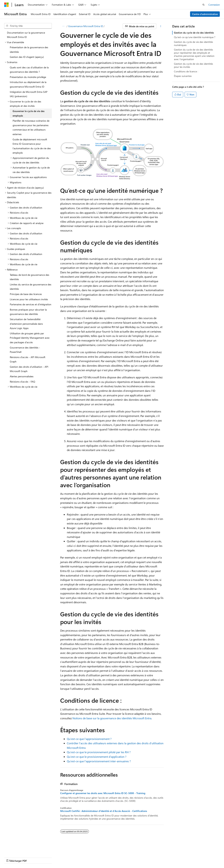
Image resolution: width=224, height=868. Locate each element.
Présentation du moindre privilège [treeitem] (28, 77)
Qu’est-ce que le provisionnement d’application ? (97, 757)
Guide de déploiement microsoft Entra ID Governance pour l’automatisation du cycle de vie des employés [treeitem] (32, 146)
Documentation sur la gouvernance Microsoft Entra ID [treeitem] (26, 35)
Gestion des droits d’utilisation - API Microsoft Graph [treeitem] (29, 369)
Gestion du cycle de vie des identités (194, 33)
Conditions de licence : (186, 71)
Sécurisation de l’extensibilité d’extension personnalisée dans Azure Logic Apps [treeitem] (26, 324)
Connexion (214, 5)
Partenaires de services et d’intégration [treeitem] (31, 304)
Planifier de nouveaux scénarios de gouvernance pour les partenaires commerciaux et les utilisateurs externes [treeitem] (31, 127)
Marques (136, 857)
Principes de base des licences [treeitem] (26, 294)
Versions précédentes (43, 857)
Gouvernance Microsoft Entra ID (86, 26)
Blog (61, 857)
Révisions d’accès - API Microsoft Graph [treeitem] (28, 359)
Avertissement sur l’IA (16, 857)
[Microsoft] (6, 5)
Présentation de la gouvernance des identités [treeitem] (29, 50)
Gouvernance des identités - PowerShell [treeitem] (25, 350)
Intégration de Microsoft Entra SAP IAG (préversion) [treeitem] (29, 94)
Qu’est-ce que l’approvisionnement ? (89, 739)
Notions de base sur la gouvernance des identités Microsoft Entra (112, 718)
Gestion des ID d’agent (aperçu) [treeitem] (27, 57)
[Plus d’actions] (161, 26)
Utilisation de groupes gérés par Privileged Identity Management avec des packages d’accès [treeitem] (30, 338)
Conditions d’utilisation (115, 857)
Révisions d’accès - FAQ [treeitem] (22, 382)
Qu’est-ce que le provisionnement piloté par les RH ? (99, 752)
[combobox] (28, 26)
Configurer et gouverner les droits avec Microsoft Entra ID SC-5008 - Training (103, 793)
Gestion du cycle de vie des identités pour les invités (193, 65)
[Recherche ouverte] (204, 5)
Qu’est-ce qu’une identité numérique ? (195, 37)
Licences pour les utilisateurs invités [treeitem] (29, 299)
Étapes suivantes (183, 76)
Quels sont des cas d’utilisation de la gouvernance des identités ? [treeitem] (29, 70)
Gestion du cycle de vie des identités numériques (193, 43)
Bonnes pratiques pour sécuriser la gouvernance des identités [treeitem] (28, 312)
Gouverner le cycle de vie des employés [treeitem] (29, 113)
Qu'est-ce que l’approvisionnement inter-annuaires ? (99, 761)
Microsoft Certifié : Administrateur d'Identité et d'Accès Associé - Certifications (104, 811)
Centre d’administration (205, 14)
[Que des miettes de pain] (63, 26)
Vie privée (91, 857)
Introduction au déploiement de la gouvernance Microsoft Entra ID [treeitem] (28, 84)
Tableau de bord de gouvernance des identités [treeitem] (29, 277)
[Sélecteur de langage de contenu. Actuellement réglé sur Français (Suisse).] (17, 849)
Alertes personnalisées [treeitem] (22, 376)
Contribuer (76, 857)
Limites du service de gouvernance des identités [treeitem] (31, 287)
